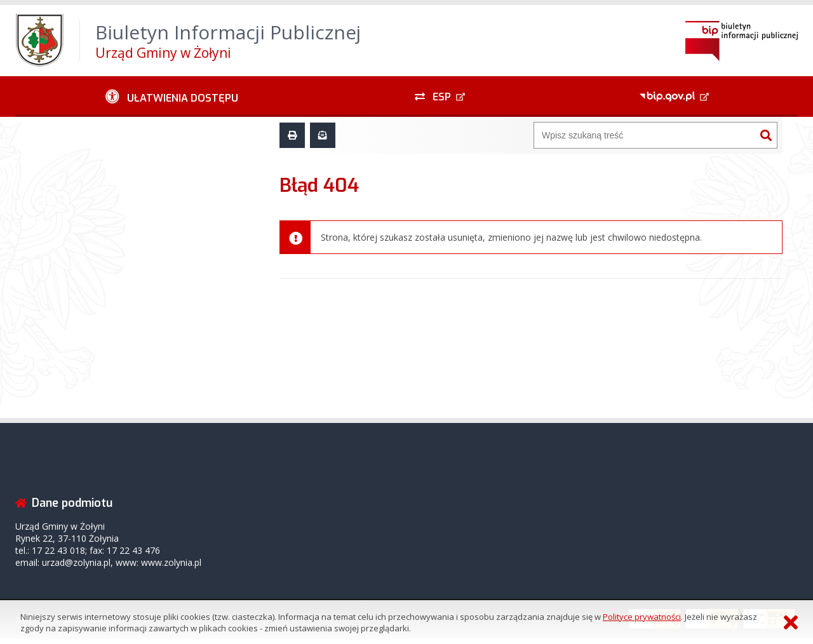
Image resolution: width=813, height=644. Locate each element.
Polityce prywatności (642, 617)
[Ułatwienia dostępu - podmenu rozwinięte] (172, 97)
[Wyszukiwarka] (645, 135)
